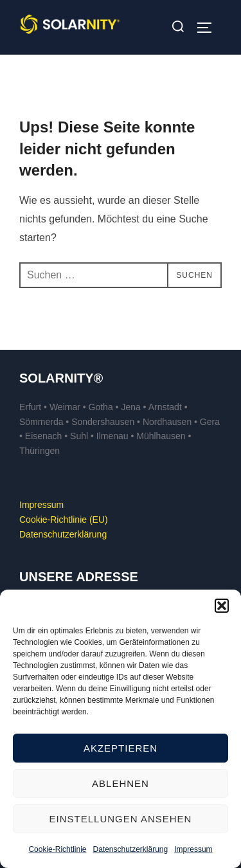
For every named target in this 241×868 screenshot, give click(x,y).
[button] (222, 606)
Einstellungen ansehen (121, 819)
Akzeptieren (121, 748)
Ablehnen (121, 783)
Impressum (193, 849)
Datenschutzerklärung (130, 849)
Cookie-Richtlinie (57, 849)
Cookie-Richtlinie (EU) (64, 520)
